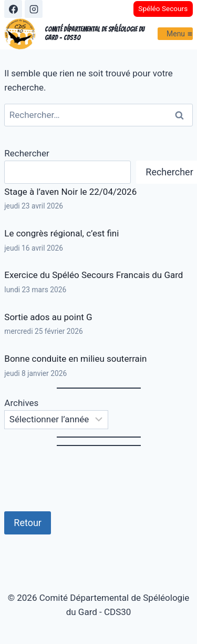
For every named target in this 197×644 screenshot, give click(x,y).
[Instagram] (34, 9)
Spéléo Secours (163, 8)
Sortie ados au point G (48, 317)
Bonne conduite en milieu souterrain (75, 359)
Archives (21, 403)
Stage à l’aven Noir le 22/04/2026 (70, 192)
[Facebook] (13, 9)
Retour (28, 523)
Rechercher (27, 153)
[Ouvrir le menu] (175, 33)
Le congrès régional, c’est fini (61, 233)
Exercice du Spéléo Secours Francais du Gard (94, 275)
